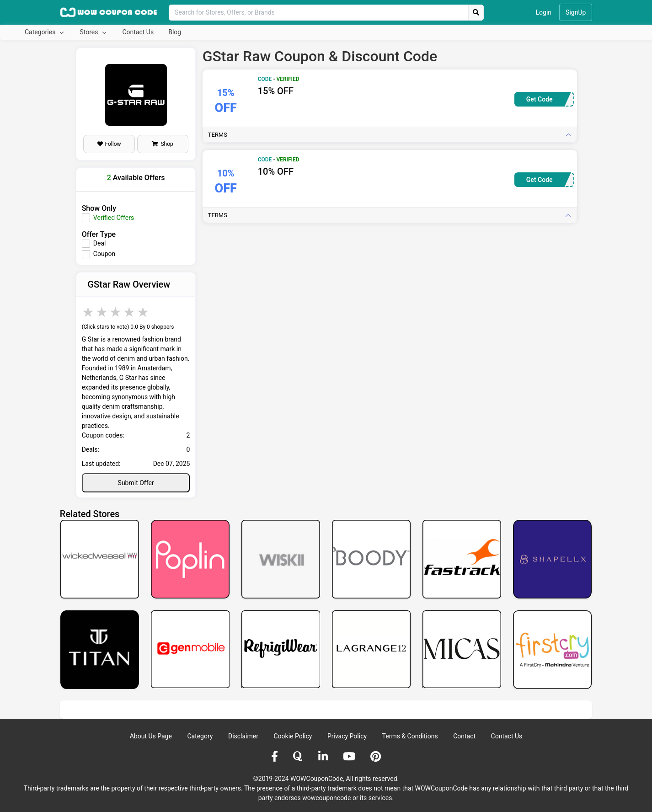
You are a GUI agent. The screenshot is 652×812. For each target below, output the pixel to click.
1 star (89, 312)
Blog (175, 32)
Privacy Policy (347, 736)
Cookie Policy (293, 736)
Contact (464, 736)
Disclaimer (243, 736)
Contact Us (138, 32)
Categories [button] (41, 32)
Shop (162, 144)
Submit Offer (136, 483)
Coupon (104, 254)
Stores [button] (89, 32)
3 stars (116, 312)
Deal (100, 243)
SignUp (576, 12)
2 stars (102, 312)
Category (200, 736)
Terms (218, 135)
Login (544, 12)
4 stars (130, 312)
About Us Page (151, 736)
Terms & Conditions (410, 736)
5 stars (144, 312)
